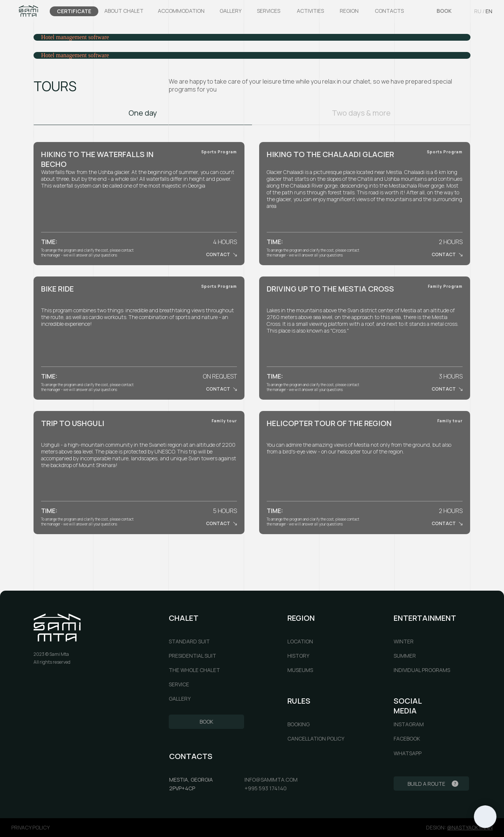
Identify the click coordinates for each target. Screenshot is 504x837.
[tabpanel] (252, 204)
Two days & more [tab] (361, 113)
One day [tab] (143, 113)
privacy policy (31, 827)
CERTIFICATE (74, 11)
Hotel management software (75, 37)
